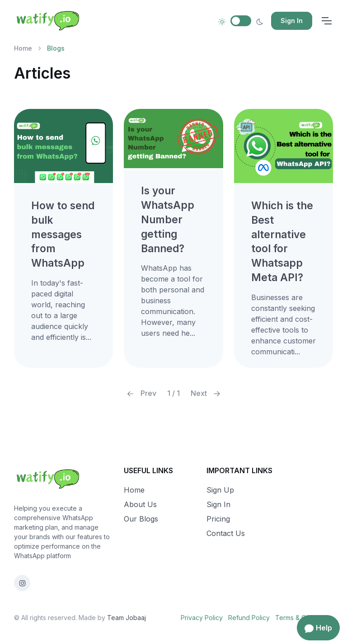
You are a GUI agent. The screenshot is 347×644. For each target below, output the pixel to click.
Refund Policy (249, 618)
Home (23, 48)
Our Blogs (141, 519)
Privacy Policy (202, 618)
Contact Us (226, 533)
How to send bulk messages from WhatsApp (63, 234)
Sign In (292, 21)
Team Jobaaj (127, 618)
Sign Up (220, 490)
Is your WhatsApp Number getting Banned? (168, 219)
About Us (140, 504)
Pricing (218, 519)
